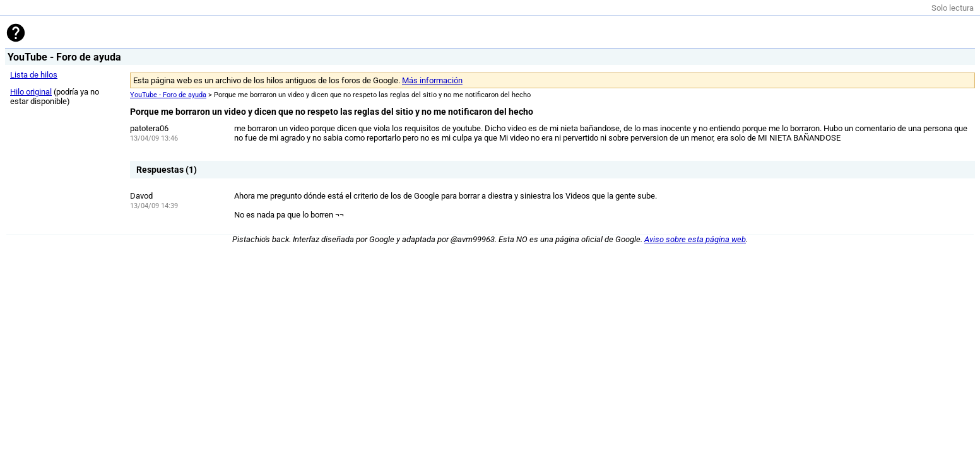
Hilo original (31, 92)
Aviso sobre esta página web (695, 239)
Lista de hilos (34, 75)
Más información (432, 80)
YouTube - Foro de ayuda (168, 95)
